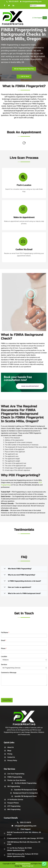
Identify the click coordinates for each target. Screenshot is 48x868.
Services (4, 665)
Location (4, 656)
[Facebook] (5, 6)
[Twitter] (9, 6)
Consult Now (7, 700)
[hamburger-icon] (45, 18)
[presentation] (16, 695)
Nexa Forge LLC (28, 866)
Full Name (5, 632)
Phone (4, 648)
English (34, 6)
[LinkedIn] (13, 6)
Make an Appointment (30, 386)
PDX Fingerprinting (23, 864)
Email (4, 640)
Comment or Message (9, 673)
